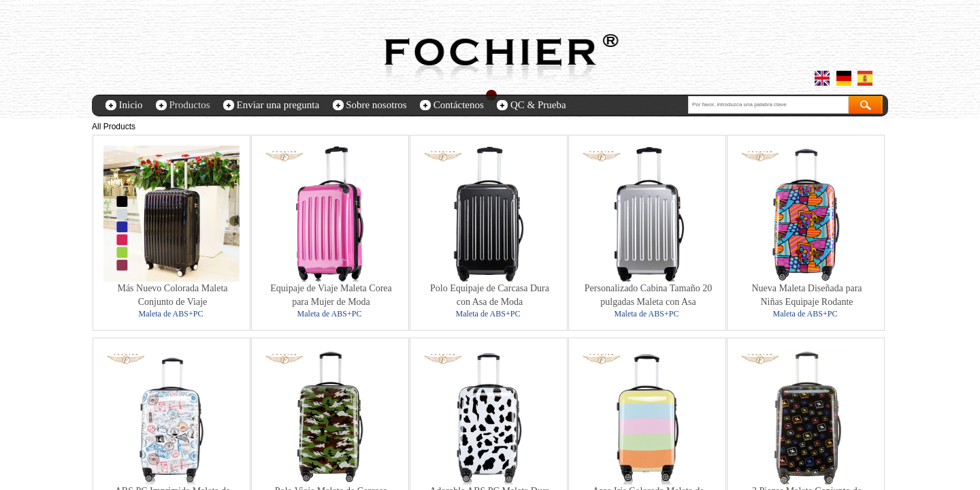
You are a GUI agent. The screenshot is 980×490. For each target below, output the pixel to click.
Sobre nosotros (376, 105)
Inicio (131, 105)
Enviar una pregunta (278, 105)
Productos (190, 105)
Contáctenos (459, 105)
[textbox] (768, 105)
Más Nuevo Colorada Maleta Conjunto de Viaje (172, 295)
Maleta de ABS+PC (171, 314)
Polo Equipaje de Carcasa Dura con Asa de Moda (490, 295)
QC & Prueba (538, 105)
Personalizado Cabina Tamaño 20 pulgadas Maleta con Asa (648, 295)
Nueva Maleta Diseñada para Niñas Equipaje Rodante (806, 295)
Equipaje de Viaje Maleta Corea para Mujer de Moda (331, 295)
